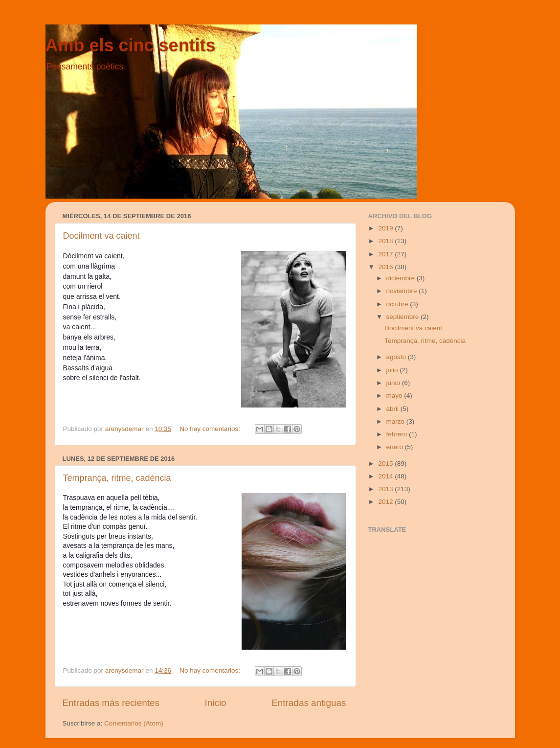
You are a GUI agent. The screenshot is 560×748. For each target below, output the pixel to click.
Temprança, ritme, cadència (117, 478)
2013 (386, 489)
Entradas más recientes (111, 703)
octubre (398, 304)
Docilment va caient (101, 236)
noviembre (403, 291)
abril (393, 409)
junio (394, 383)
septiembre (404, 317)
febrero (398, 434)
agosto (397, 357)
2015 (386, 464)
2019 (386, 228)
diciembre (402, 278)
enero (396, 447)
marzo (396, 421)
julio (393, 370)
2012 (386, 502)
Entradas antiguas (309, 703)
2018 (386, 241)
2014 (386, 476)
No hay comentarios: (211, 429)
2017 (386, 254)
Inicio (216, 703)
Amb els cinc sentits (131, 45)
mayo (395, 396)
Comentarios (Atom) (134, 723)
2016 (386, 267)
